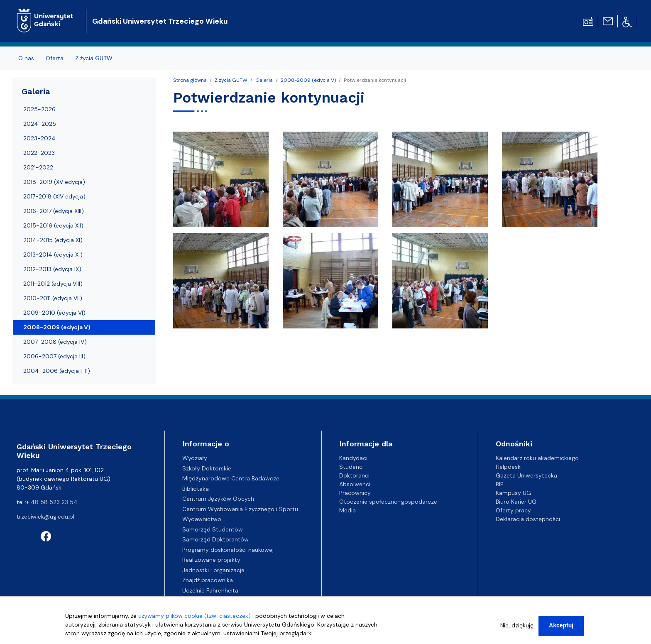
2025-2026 (39, 109)
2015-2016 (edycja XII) (53, 225)
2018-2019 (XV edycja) (54, 182)
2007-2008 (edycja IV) (55, 342)
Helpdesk (508, 467)
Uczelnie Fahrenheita (210, 590)
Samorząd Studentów (213, 529)
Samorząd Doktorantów (215, 539)
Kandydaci (353, 458)
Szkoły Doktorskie (207, 468)
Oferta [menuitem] (55, 58)
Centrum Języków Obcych (218, 499)
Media (348, 510)
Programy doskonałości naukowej (228, 550)
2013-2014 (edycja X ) (53, 255)
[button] (222, 181)
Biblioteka (196, 489)
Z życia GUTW (231, 80)
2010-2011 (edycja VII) (53, 298)
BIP (500, 484)
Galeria (264, 80)
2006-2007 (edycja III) (54, 356)
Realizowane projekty (211, 560)
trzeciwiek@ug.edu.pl (45, 517)
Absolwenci (355, 484)
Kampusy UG (513, 493)
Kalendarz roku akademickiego (537, 458)
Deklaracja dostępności (528, 519)
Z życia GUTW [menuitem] (94, 58)
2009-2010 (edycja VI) (54, 313)
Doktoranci (354, 475)
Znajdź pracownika (208, 580)
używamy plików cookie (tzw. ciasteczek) (195, 620)
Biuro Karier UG (516, 502)
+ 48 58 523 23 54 (52, 502)
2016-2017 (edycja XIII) (54, 211)
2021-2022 (38, 167)
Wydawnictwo (202, 519)
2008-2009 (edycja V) (308, 80)
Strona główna (190, 80)
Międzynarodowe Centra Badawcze (231, 478)
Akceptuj (561, 629)
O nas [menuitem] (26, 58)
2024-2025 (40, 124)
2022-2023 (39, 153)
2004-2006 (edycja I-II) (57, 371)
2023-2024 (39, 138)
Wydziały (195, 458)
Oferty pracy (513, 510)
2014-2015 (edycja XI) (53, 240)
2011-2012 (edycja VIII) (53, 284)
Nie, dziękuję (517, 629)
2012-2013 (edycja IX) (52, 269)
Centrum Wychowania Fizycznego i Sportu (240, 509)
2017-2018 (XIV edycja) (54, 196)
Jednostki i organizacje (213, 570)
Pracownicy (355, 493)
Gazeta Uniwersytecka (526, 475)
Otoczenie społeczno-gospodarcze (388, 502)
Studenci (351, 467)
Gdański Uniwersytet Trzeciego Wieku (160, 21)
